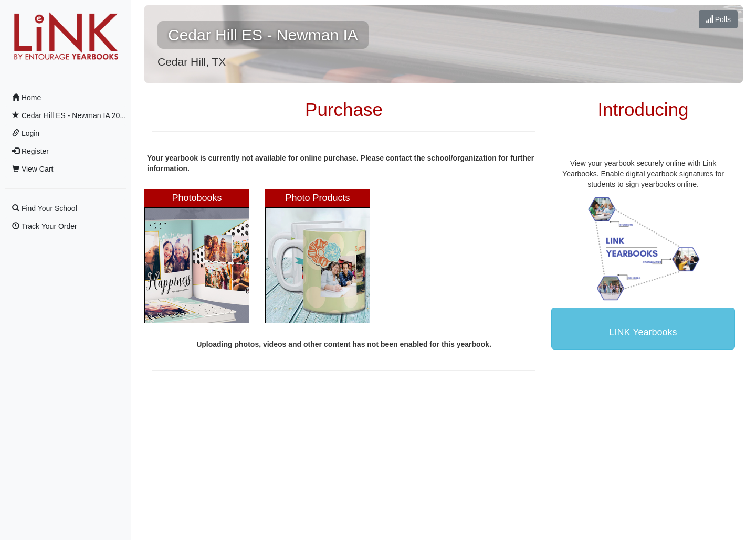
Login (26, 133)
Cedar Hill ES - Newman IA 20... (69, 115)
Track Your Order (45, 226)
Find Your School (45, 208)
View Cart (33, 169)
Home (27, 98)
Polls (718, 19)
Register (30, 151)
